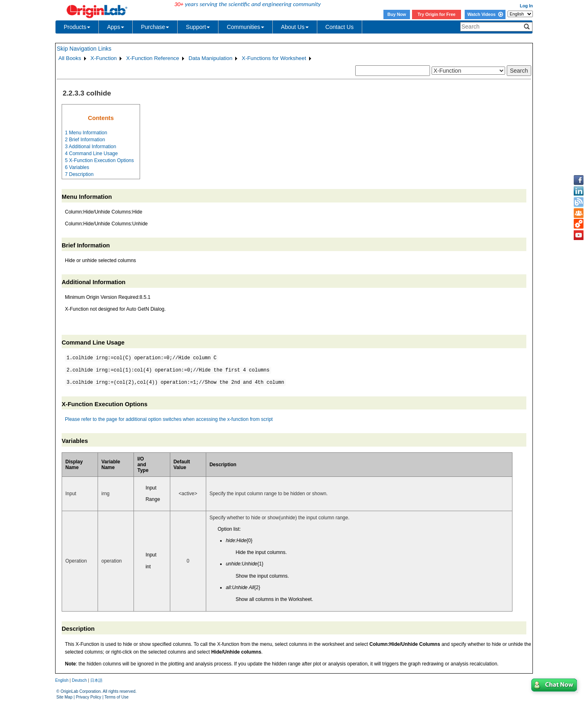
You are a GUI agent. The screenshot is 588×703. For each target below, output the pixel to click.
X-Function (104, 58)
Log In (526, 6)
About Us (295, 27)
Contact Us (340, 27)
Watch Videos (485, 14)
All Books (70, 58)
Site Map (64, 697)
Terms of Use (117, 697)
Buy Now (397, 14)
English (62, 680)
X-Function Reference (153, 58)
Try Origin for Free (437, 14)
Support (198, 27)
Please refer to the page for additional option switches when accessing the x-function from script (169, 419)
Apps (116, 27)
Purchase (155, 27)
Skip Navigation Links (84, 49)
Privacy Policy (89, 697)
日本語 (96, 680)
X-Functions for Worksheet (274, 58)
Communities (245, 27)
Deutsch (79, 680)
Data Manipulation (210, 58)
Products (77, 27)
